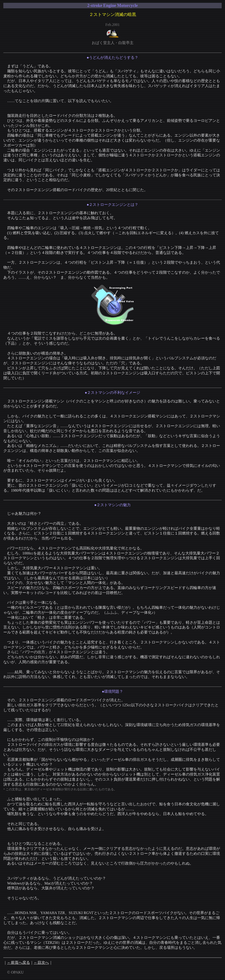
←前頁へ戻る (19, 963)
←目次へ (41, 963)
